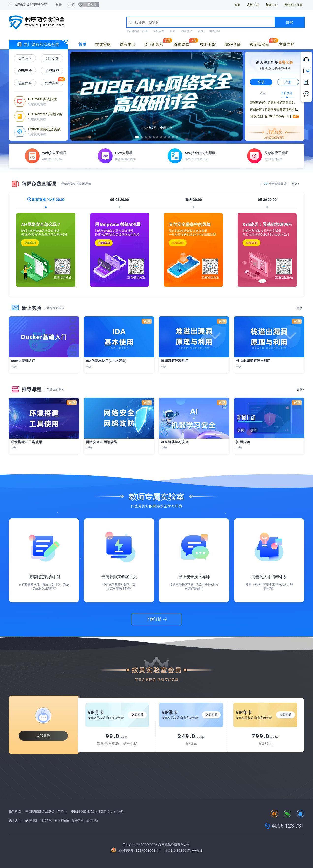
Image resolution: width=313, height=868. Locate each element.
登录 (59, 5)
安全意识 (25, 58)
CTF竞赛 (52, 58)
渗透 (145, 31)
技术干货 (208, 44)
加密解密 (52, 71)
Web (201, 31)
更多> (296, 184)
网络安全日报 (293, 5)
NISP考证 (233, 44)
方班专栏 (287, 44)
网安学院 (46, 820)
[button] (78, 96)
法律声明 (92, 820)
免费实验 (52, 83)
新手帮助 (78, 820)
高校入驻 (253, 5)
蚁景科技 (31, 820)
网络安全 (215, 31)
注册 (71, 5)
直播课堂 (182, 44)
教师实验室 (260, 44)
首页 (237, 5)
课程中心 (128, 44)
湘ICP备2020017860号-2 (183, 851)
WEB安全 (25, 71)
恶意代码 (25, 83)
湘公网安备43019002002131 (137, 851)
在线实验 (103, 44)
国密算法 (187, 31)
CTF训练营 (154, 44)
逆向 (173, 31)
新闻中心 (272, 5)
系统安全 (159, 31)
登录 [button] (261, 82)
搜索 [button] (289, 22)
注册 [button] (288, 82)
